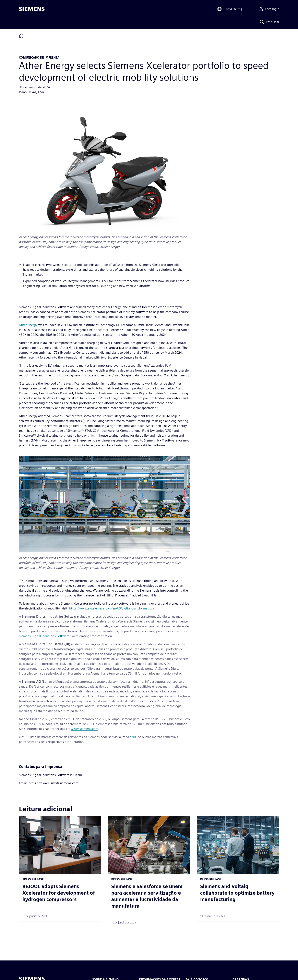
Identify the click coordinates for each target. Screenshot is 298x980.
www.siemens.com (85, 729)
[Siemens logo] (32, 9)
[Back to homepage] (21, 36)
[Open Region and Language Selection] (231, 9)
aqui (133, 737)
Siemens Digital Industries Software (44, 636)
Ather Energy (28, 325)
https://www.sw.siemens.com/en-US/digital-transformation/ (112, 608)
